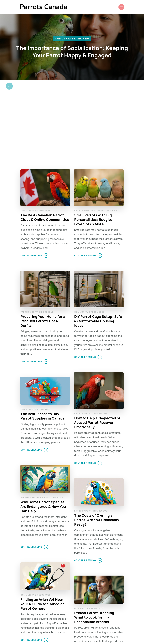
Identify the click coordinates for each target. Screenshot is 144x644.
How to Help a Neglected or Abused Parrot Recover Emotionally (97, 360)
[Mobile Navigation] (121, 7)
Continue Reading (31, 193)
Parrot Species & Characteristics (96, 148)
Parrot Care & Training (72, 39)
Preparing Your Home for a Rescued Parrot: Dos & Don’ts (43, 259)
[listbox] (72, 55)
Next (113, 624)
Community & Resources (35, 148)
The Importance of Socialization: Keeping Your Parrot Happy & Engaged (72, 51)
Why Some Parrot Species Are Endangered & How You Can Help (43, 444)
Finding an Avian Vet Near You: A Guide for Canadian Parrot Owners (43, 542)
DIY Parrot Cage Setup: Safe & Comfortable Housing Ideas (98, 259)
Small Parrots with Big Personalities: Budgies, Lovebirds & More (94, 157)
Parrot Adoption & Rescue (37, 250)
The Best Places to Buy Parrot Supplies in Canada (43, 354)
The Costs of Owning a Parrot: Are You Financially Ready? (97, 458)
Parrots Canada (44, 7)
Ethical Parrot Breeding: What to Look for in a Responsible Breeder (95, 555)
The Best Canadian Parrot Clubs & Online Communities (45, 155)
